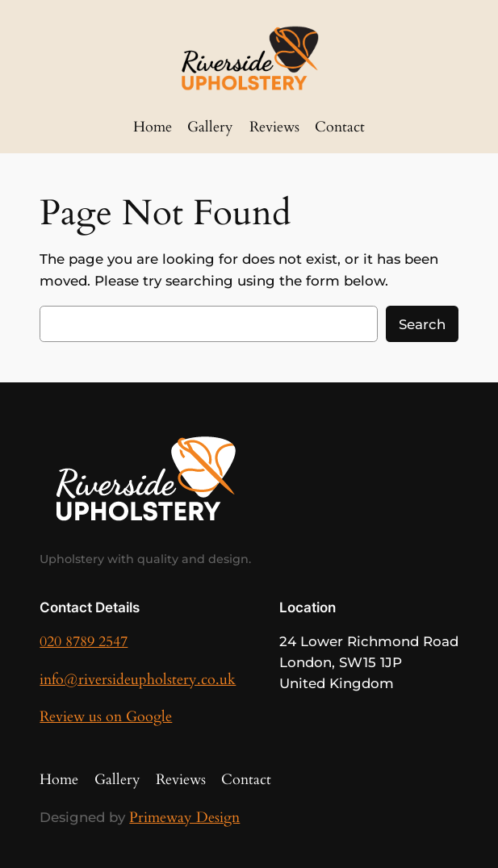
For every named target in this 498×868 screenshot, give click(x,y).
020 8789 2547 (84, 642)
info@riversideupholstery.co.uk (138, 680)
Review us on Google (106, 717)
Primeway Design (184, 818)
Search (422, 324)
